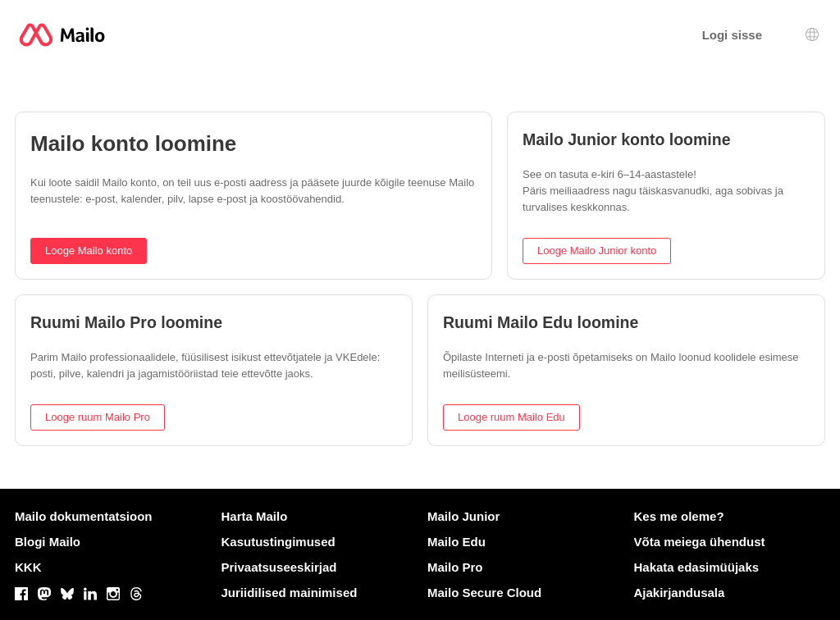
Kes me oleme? (679, 516)
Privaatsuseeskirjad (279, 567)
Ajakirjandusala (680, 593)
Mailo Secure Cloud (484, 593)
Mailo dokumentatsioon (84, 516)
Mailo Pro (455, 567)
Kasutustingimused (278, 542)
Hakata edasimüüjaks (697, 567)
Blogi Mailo (48, 542)
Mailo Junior (463, 516)
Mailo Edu (457, 542)
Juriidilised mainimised (290, 593)
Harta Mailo (255, 516)
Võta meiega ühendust (700, 542)
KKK (28, 567)
